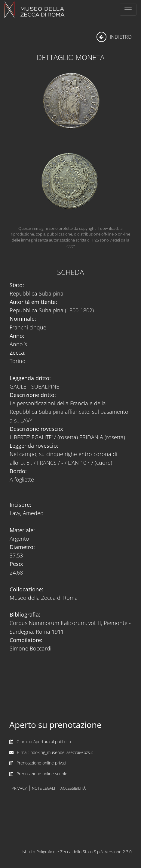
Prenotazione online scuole (42, 774)
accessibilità (73, 788)
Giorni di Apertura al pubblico (44, 742)
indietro (114, 37)
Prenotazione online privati (41, 763)
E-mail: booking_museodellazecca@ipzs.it (55, 752)
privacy (19, 788)
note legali (43, 788)
